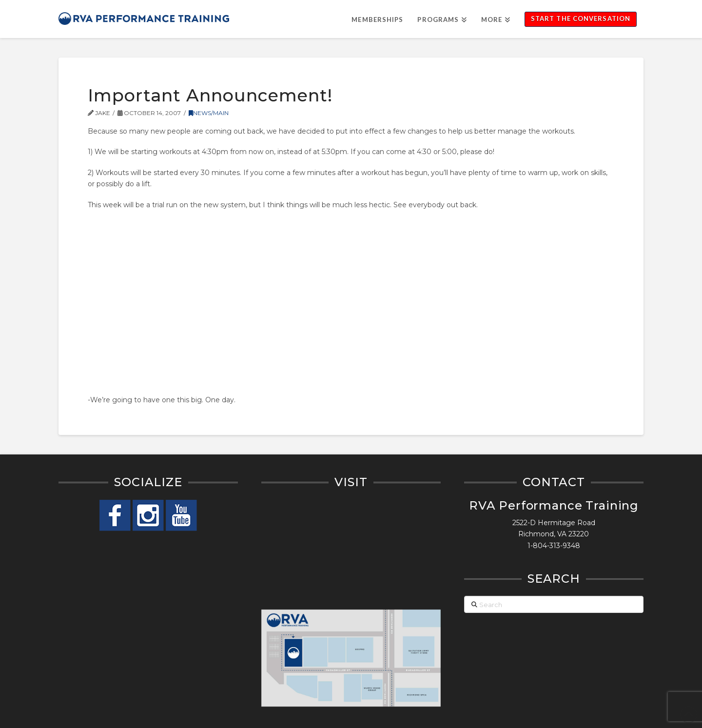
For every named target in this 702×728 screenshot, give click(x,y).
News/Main (209, 113)
